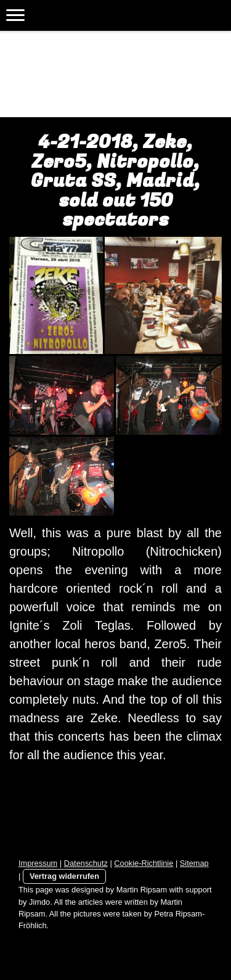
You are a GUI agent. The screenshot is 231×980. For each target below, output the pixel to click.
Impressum (38, 863)
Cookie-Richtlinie (144, 863)
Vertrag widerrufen (64, 876)
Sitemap (194, 863)
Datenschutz (86, 863)
